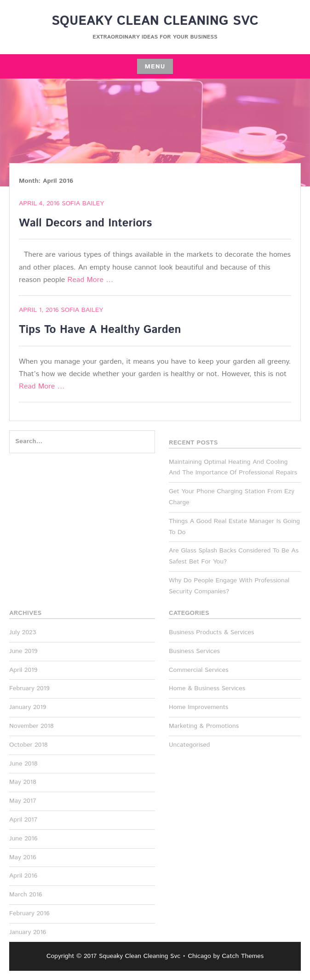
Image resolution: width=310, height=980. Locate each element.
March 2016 (26, 895)
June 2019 (23, 651)
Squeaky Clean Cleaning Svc (155, 21)
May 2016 (23, 857)
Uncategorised (189, 745)
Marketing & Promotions (204, 726)
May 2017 (23, 801)
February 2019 (29, 688)
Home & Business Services (207, 688)
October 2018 (29, 745)
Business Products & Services (211, 632)
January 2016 (28, 932)
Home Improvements (198, 707)
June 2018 (23, 764)
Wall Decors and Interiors (85, 223)
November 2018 (32, 726)
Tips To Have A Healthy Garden (100, 330)
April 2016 (23, 876)
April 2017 (23, 820)
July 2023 (23, 632)
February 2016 (29, 913)
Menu (155, 67)
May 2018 (23, 782)
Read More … (91, 280)
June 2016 (23, 839)
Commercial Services (199, 670)
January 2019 (28, 707)
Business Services (194, 651)
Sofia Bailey (83, 203)
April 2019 (23, 670)
